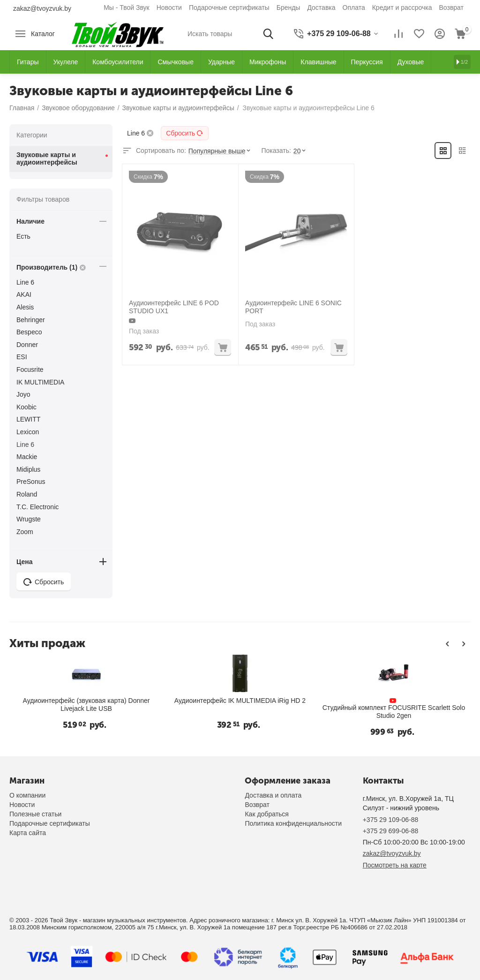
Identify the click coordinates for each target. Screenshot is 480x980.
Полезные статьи (35, 814)
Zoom (25, 532)
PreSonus (31, 482)
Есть (23, 236)
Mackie (27, 457)
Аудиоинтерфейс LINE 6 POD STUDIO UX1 (174, 307)
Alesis (25, 307)
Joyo (23, 394)
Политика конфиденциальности (293, 823)
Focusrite (30, 369)
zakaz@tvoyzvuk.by (42, 8)
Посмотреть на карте (395, 865)
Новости (169, 8)
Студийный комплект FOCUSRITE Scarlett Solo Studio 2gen (101, 712)
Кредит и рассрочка (402, 8)
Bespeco (29, 332)
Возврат (452, 8)
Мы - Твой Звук (127, 8)
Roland (27, 494)
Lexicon (28, 432)
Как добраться (266, 814)
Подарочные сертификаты (229, 8)
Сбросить (185, 133)
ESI (22, 357)
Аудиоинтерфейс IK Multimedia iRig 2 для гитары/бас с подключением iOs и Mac (254, 705)
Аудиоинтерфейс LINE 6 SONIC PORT (293, 307)
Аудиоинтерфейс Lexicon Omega (408, 708)
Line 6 (25, 282)
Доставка (321, 8)
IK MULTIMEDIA (40, 382)
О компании (27, 795)
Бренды (289, 8)
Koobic (26, 407)
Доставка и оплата (273, 795)
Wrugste (29, 519)
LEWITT (28, 419)
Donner (27, 345)
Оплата (354, 8)
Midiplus (28, 469)
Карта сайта (28, 833)
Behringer (31, 320)
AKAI (24, 294)
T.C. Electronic (37, 507)
